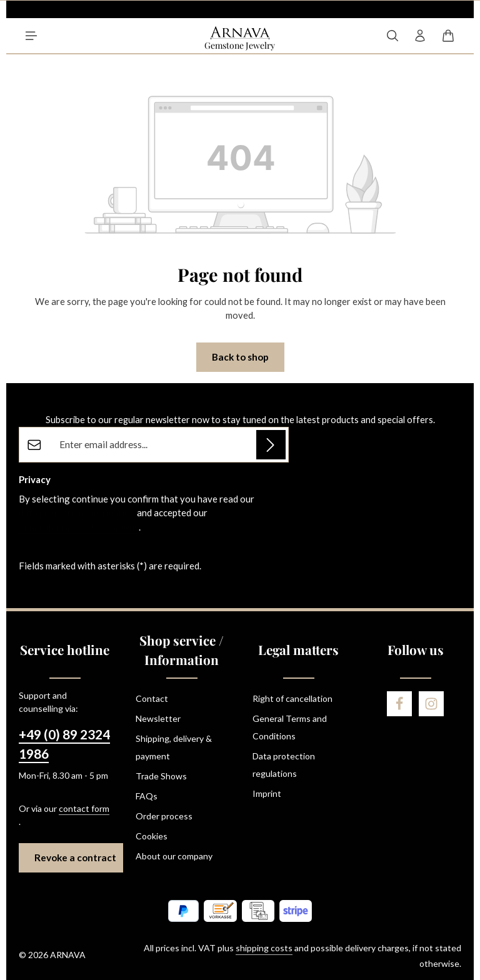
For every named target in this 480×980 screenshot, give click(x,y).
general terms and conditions (79, 527)
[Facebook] (399, 704)
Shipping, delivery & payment (174, 747)
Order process (164, 816)
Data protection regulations (284, 765)
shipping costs (264, 948)
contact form (84, 808)
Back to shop (240, 357)
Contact (152, 698)
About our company (174, 856)
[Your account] (420, 36)
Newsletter (158, 718)
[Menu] (31, 36)
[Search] (392, 36)
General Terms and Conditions (290, 727)
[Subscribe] (271, 445)
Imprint (267, 793)
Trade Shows (161, 776)
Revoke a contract (75, 857)
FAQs (147, 796)
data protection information (77, 512)
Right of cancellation (292, 698)
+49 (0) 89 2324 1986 (64, 744)
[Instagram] (431, 704)
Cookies (152, 836)
